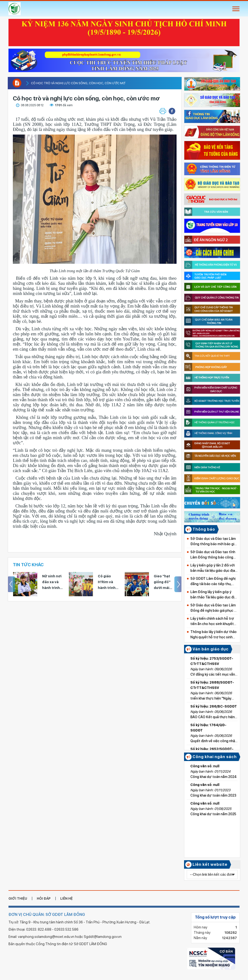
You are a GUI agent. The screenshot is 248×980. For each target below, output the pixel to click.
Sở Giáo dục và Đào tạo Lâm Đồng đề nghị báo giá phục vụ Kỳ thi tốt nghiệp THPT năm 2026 (214, 608)
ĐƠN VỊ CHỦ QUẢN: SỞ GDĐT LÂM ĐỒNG (47, 915)
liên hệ (66, 898)
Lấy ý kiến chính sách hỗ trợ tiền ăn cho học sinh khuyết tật (212, 622)
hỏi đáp (44, 898)
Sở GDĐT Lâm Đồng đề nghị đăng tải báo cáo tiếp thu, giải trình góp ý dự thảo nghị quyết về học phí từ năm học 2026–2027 (213, 582)
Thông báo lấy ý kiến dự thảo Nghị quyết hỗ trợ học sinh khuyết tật (213, 635)
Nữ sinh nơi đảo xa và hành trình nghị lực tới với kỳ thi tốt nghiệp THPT (53, 582)
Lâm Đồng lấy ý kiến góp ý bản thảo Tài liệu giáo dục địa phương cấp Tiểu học (213, 595)
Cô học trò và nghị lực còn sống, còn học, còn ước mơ (78, 83)
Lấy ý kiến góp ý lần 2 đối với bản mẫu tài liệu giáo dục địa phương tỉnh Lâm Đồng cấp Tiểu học (213, 568)
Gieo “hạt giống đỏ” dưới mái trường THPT (165, 582)
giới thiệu (18, 898)
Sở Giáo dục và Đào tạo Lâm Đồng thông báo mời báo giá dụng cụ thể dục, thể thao (213, 542)
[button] (172, 111)
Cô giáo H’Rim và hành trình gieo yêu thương (107, 582)
